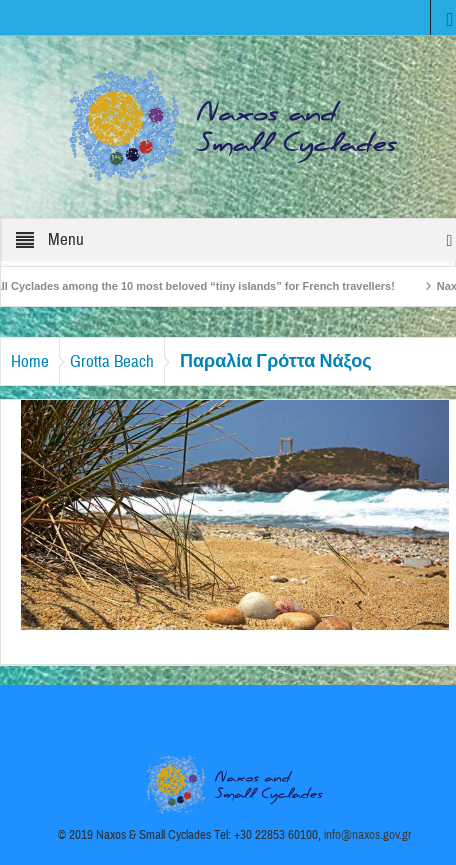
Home (30, 361)
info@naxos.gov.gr (368, 835)
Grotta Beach (112, 361)
